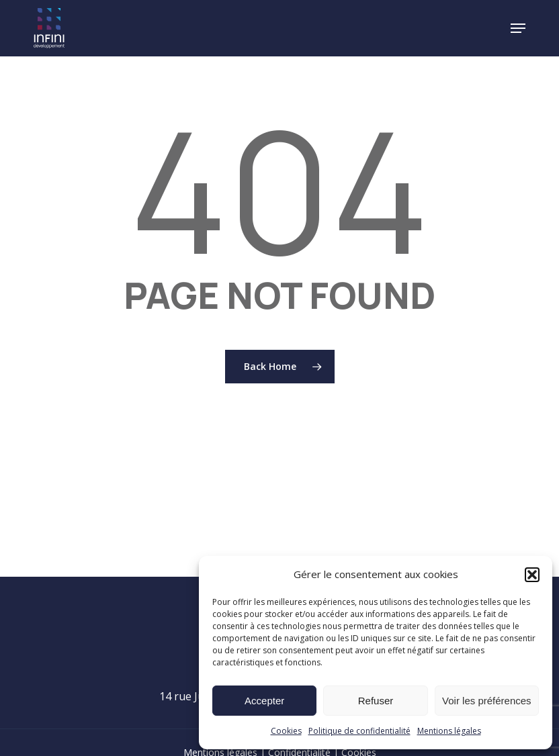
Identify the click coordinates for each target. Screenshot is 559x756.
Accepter (264, 701)
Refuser (376, 701)
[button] (532, 575)
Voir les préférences (487, 701)
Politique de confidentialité (359, 731)
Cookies (286, 731)
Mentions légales (449, 731)
